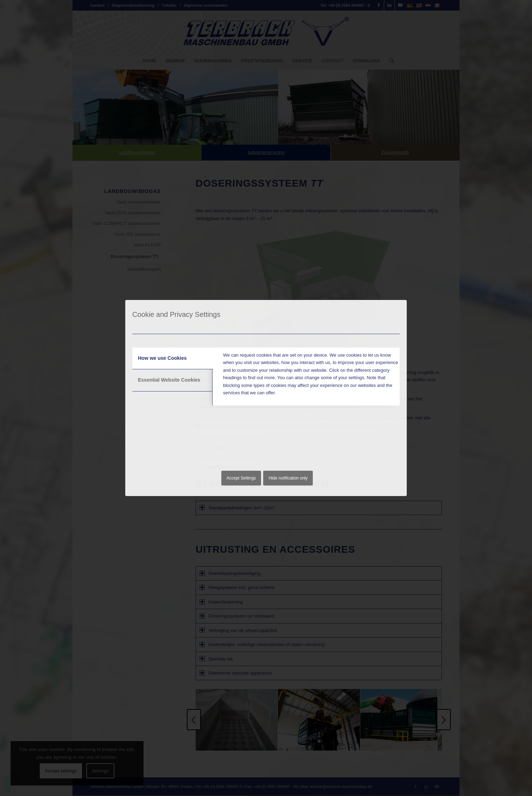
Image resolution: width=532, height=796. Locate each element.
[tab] (173, 358)
